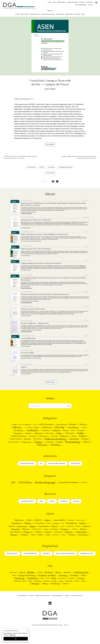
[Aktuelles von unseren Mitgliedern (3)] (25, 425)
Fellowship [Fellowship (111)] (78, 429)
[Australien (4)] (73, 529)
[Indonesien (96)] (26, 536)
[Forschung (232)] (19, 432)
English (50, 11)
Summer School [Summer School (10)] (69, 444)
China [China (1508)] (28, 533)
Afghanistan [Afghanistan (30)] (18, 529)
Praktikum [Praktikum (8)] (60, 438)
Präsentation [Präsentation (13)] (71, 438)
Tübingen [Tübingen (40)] (47, 598)
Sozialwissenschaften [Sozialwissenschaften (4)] (55, 441)
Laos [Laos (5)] (70, 536)
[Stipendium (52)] (45, 444)
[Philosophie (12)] (18, 438)
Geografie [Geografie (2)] (30, 432)
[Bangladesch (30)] (15, 533)
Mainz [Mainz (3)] (52, 595)
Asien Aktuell (25, 14)
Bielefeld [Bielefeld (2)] (50, 586)
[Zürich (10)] (80, 598)
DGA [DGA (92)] (54, 429)
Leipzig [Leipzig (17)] (26, 595)
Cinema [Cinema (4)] (46, 429)
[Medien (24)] (53, 435)
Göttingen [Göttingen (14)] (17, 592)
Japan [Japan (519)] (38, 536)
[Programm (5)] (83, 438)
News (50, 2)
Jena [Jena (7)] (63, 592)
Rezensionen (69, 14)
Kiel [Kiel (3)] (69, 592)
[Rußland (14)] (63, 542)
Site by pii (66, 640)
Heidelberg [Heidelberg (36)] (53, 592)
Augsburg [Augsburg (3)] (31, 586)
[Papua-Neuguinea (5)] (37, 542)
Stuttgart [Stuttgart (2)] (29, 598)
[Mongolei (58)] (28, 539)
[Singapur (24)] (73, 542)
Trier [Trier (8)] (37, 598)
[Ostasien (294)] (82, 539)
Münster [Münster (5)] (70, 595)
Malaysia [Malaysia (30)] (17, 539)
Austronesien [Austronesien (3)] (83, 529)
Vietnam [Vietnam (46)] (47, 548)
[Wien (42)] (58, 598)
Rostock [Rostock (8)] (20, 598)
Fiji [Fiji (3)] (65, 533)
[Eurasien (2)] (50, 533)
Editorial (77, 14)
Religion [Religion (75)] (41, 441)
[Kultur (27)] (13, 435)
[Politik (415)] (29, 438)
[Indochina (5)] (14, 536)
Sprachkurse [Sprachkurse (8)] (79, 441)
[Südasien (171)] (14, 545)
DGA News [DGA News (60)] (29, 489)
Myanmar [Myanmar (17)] (40, 539)
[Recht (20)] (32, 441)
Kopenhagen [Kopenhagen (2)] (16, 595)
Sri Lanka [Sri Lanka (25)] (84, 542)
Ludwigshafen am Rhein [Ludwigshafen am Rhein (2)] (40, 595)
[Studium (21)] (57, 444)
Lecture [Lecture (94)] (29, 435)
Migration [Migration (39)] (64, 435)
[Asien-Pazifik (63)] (60, 529)
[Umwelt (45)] (40, 448)
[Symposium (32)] (84, 444)
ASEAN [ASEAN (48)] (38, 529)
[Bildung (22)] (20, 429)
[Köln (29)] (75, 592)
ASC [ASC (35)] (16, 489)
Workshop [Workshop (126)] (50, 451)
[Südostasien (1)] (50, 492)
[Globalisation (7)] (71, 432)
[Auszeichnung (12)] (70, 425)
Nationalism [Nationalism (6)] (75, 435)
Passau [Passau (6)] (86, 595)
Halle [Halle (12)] (27, 592)
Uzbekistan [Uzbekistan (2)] (87, 545)
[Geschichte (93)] (42, 432)
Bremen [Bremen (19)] (79, 586)
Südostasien (75, 470)
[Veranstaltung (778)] (55, 448)
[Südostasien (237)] (28, 545)
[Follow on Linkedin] (50, 618)
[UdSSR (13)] (71, 545)
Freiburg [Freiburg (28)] (85, 589)
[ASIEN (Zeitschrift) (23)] (53, 425)
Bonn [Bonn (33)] (70, 586)
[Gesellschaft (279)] (57, 432)
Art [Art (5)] (41, 425)
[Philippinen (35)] (51, 542)
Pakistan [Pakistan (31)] (24, 542)
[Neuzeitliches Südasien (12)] (76, 489)
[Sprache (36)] (69, 441)
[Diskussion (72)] (64, 429)
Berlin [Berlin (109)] (41, 586)
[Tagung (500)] (17, 448)
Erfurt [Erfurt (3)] (33, 589)
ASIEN (54, 2)
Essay (83, 14)
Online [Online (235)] (86, 435)
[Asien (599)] (48, 529)
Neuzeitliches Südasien (57, 470)
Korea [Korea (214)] (62, 536)
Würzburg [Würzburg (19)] (69, 598)
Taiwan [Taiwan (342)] (42, 545)
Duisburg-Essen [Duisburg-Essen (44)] (19, 589)
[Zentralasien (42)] (59, 548)
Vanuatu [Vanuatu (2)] (38, 548)
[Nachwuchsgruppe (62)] (51, 489)
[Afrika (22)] (28, 529)
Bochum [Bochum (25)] (60, 586)
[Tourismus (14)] (29, 448)
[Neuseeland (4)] (70, 539)
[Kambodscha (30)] (50, 536)
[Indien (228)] (87, 533)
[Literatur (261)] (41, 435)
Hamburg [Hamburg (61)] (38, 592)
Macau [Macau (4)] (87, 536)
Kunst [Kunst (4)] (21, 435)
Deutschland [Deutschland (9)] (39, 533)
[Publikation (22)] (21, 441)
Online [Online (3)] (78, 595)
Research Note (35, 14)
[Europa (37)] (58, 533)
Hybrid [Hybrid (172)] (83, 432)
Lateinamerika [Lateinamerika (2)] (78, 536)
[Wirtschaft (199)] (82, 448)
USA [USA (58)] (79, 545)
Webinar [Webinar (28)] (70, 448)
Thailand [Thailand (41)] (53, 545)
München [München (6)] (60, 595)
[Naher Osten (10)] (51, 539)
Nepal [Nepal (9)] (61, 539)
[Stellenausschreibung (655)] (24, 444)
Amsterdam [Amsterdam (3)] (21, 586)
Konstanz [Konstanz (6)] (84, 592)
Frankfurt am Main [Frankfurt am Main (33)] (68, 589)
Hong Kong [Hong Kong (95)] (75, 533)
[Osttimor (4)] (15, 542)
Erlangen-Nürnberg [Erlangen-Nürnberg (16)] (47, 589)
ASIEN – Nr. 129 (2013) (22, 99)
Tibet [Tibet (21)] (62, 545)
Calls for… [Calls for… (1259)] (33, 429)
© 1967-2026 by (47, 640)
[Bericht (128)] (82, 425)
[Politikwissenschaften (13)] (45, 438)
